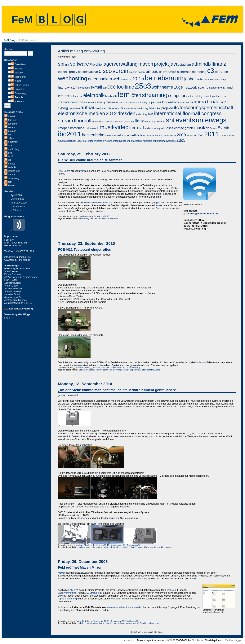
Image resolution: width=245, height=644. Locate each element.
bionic (148, 122)
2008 (99, 102)
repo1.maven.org (67, 599)
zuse (224, 72)
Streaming (20, 93)
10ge (178, 87)
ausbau (190, 96)
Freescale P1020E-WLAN (98, 202)
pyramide (170, 141)
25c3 (143, 86)
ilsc (101, 122)
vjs (115, 136)
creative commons (71, 102)
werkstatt (101, 108)
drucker (156, 108)
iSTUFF (19, 73)
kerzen (100, 141)
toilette (76, 108)
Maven (62, 573)
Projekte (19, 89)
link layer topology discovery (211, 96)
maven (146, 64)
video (200, 79)
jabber (190, 79)
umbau (152, 71)
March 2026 (17, 199)
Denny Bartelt (82, 621)
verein (11, 127)
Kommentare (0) (118, 368)
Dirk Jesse (197, 640)
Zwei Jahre (64, 171)
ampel (129, 108)
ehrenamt (91, 102)
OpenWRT (160, 202)
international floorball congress (188, 113)
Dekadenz (20, 64)
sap (215, 128)
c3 (9, 160)
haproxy (64, 87)
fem (10, 182)
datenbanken (100, 79)
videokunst (170, 136)
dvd (140, 128)
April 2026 (16, 195)
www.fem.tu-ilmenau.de (17, 260)
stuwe (95, 122)
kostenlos (77, 128)
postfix (141, 72)
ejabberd (214, 88)
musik (200, 128)
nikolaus (147, 141)
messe (12, 164)
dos (218, 72)
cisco (105, 71)
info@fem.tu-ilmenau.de (18, 257)
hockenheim (93, 135)
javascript (129, 122)
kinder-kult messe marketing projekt (135, 102)
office (11, 138)
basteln (12, 116)
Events (19, 69)
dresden (127, 113)
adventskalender (67, 141)
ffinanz (219, 64)
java (174, 64)
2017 (151, 114)
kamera (198, 102)
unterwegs (211, 120)
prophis (133, 72)
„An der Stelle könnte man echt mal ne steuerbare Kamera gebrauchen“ (117, 390)
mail (230, 87)
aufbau (88, 107)
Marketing (20, 77)
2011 (211, 134)
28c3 (181, 140)
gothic (189, 128)
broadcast (218, 102)
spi (61, 64)
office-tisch (113, 108)
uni (67, 64)
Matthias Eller (82, 368)
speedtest (118, 122)
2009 (181, 135)
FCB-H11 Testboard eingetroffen (85, 250)
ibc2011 (70, 134)
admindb (201, 64)
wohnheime (162, 87)
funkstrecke (76, 96)
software (79, 64)
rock (87, 128)
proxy (73, 72)
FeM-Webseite (27, 40)
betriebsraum (164, 78)
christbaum (159, 141)
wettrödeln (137, 135)
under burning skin (155, 128)
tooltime (12, 124)
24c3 (173, 72)
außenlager (89, 141)
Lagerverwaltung (67, 593)
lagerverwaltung (120, 64)
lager (80, 141)
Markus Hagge (233, 640)
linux (140, 121)
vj (104, 102)
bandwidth (111, 96)
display (144, 108)
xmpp (224, 79)
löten (136, 95)
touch (137, 108)
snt (10, 135)
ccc (10, 153)
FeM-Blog (9, 40)
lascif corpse (175, 128)
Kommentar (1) (117, 621)
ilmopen (64, 128)
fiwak (159, 102)
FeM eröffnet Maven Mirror (80, 567)
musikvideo (114, 127)
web (117, 79)
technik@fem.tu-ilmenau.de (203, 214)
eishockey (142, 114)
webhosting (73, 78)
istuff (11, 156)
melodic (95, 128)
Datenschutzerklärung (20, 309)
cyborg (63, 108)
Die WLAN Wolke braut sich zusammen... (92, 160)
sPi (174, 590)
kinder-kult (14, 171)
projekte (167, 108)
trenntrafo (184, 102)
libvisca (200, 362)
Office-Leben (22, 85)
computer (177, 96)
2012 (111, 113)
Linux (157, 205)
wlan (11, 145)
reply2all (191, 136)
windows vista (213, 79)
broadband (84, 88)
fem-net (12, 120)
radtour (109, 136)
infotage (123, 135)
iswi (200, 135)
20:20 (107, 216)
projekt (12, 131)
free (133, 128)
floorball (83, 121)
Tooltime (19, 101)
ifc (176, 107)
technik (12, 167)
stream (66, 121)
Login (7, 318)
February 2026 (19, 203)
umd (163, 122)
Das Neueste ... (19, 206)
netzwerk (13, 142)
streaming (13, 178)
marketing (13, 149)
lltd (161, 72)
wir (82, 171)
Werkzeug (141, 578)
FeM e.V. (73, 590)
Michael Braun (82, 216)
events (12, 175)
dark (209, 128)
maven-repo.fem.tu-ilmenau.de (124, 607)
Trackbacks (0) (133, 368)
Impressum (129, 640)
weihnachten (111, 141)
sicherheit (184, 72)
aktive (94, 72)
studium (185, 64)
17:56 (107, 368)
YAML (169, 640)
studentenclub (227, 136)
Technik (19, 97)
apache (203, 87)
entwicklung (84, 219)
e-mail (96, 87)
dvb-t (166, 72)
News (18, 81)
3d (150, 108)
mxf (158, 122)
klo (70, 108)
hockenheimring (154, 136)
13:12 (107, 545)
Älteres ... (18, 210)
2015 (139, 79)
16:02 (106, 621)
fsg (153, 122)
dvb (105, 88)
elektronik (94, 95)
